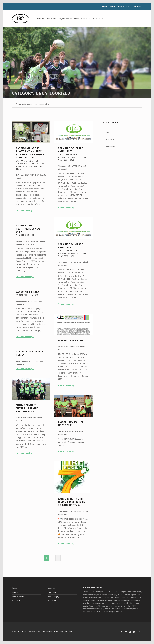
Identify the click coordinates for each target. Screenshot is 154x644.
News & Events (124, 7)
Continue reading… (25, 211)
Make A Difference (82, 19)
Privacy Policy (58, 631)
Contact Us (98, 19)
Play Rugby (51, 19)
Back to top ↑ (70, 631)
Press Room (111, 146)
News (108, 132)
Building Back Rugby (72, 340)
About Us (40, 19)
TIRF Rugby (22, 631)
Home (104, 7)
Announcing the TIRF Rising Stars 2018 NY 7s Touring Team (72, 502)
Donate (112, 7)
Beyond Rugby (65, 19)
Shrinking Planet (44, 631)
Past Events (111, 139)
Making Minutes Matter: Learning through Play (27, 408)
